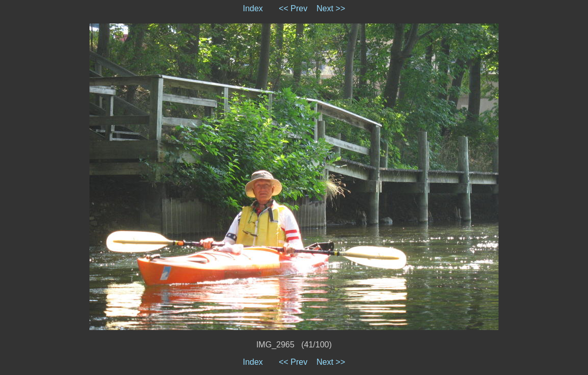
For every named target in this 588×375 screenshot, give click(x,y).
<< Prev (293, 8)
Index (253, 8)
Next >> (331, 8)
